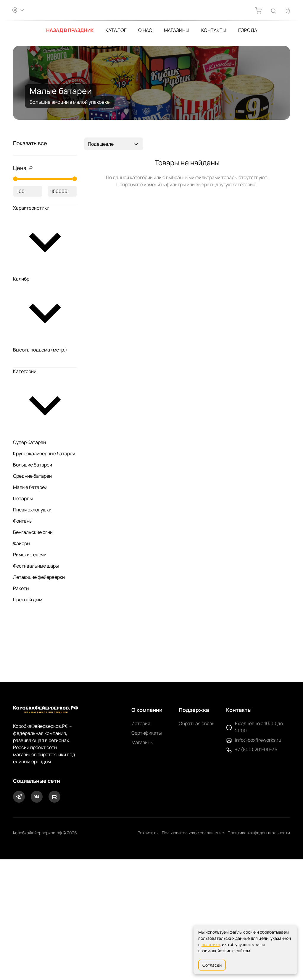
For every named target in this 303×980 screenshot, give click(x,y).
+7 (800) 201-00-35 (256, 870)
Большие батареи (33, 656)
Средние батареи (32, 668)
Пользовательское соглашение (193, 953)
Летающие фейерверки (39, 769)
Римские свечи (30, 746)
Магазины (177, 29)
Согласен (212, 965)
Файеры (22, 735)
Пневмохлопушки (32, 701)
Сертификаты (147, 853)
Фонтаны (23, 712)
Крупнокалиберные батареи (44, 645)
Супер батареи (29, 634)
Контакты (214, 29)
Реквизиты (148, 953)
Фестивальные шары (36, 757)
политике (211, 944)
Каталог (116, 29)
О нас (145, 29)
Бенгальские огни (33, 724)
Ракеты (21, 780)
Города (248, 29)
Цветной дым (28, 791)
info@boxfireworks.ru (258, 861)
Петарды (23, 690)
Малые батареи (30, 679)
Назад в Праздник (70, 29)
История (141, 844)
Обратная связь (197, 844)
